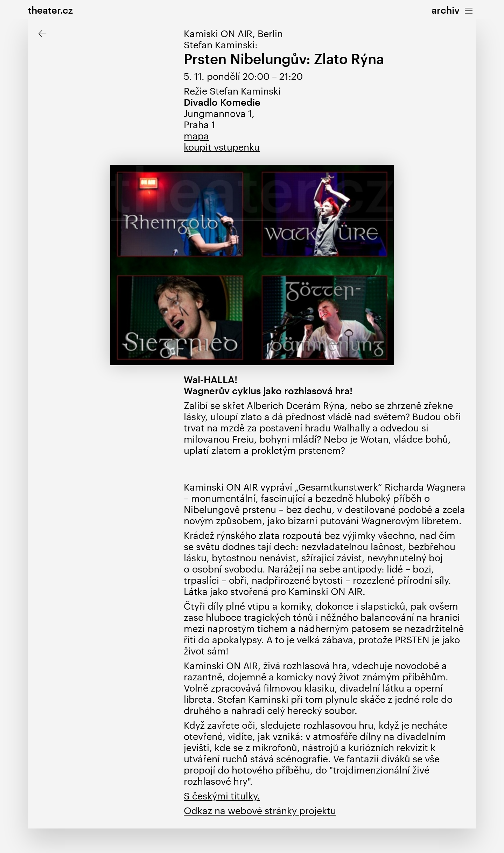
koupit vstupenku (222, 147)
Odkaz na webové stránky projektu (260, 810)
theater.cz (50, 10)
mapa (196, 136)
